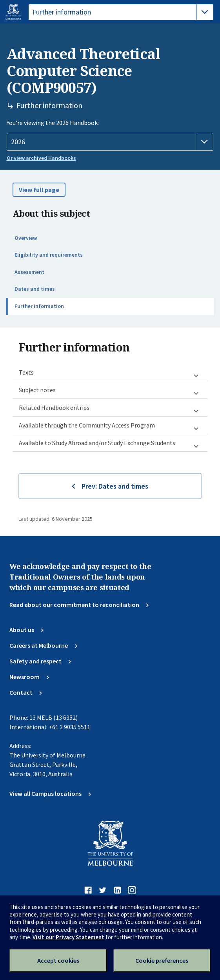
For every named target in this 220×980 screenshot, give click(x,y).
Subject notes (37, 390)
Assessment (29, 272)
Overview (26, 238)
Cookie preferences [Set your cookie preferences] (162, 960)
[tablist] (121, 12)
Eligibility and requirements (49, 255)
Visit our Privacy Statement (68, 937)
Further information (39, 306)
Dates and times (35, 289)
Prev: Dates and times (115, 486)
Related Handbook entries (54, 408)
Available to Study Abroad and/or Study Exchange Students (97, 443)
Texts (26, 372)
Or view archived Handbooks (41, 158)
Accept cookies (58, 960)
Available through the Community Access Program (87, 425)
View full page (39, 190)
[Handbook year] (110, 142)
